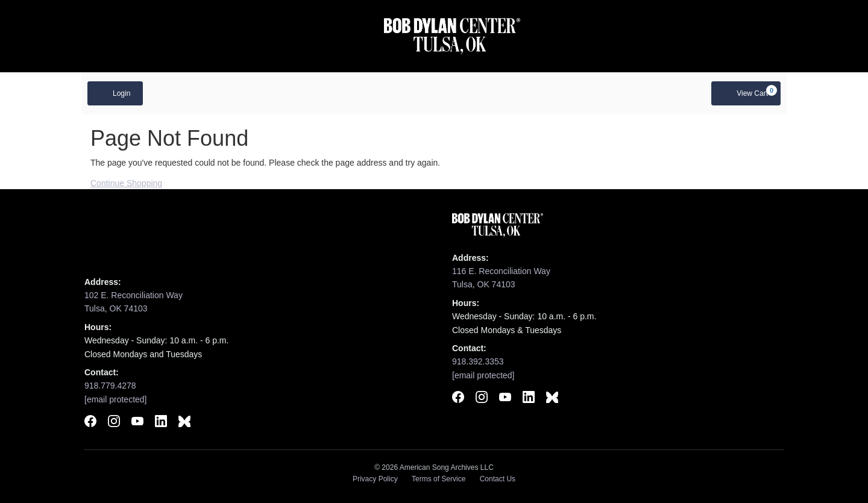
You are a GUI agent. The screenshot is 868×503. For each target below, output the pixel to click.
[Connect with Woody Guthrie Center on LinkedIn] (161, 423)
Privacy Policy (375, 479)
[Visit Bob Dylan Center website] (452, 36)
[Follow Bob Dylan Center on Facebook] (458, 399)
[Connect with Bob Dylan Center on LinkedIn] (529, 399)
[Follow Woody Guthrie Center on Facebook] (90, 423)
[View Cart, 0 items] (746, 93)
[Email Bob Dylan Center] (483, 375)
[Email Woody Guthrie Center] (116, 399)
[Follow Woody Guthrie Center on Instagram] (114, 423)
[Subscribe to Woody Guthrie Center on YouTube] (137, 423)
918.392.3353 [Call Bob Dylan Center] (478, 361)
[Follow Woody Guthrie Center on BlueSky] (184, 423)
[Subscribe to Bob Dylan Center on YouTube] (505, 399)
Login (115, 93)
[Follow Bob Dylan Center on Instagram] (482, 399)
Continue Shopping (126, 183)
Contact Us (498, 479)
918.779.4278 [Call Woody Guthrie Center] (110, 386)
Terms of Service (439, 479)
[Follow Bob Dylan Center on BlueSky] (552, 399)
